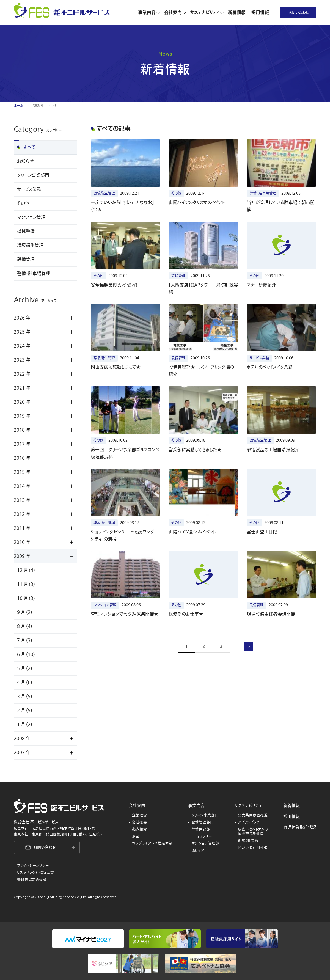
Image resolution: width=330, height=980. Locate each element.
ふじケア (198, 851)
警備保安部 (201, 830)
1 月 (25, 725)
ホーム (19, 106)
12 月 (26, 570)
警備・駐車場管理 (34, 274)
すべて (29, 147)
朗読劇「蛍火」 (249, 841)
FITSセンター (202, 837)
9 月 (25, 612)
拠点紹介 (139, 830)
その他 (23, 203)
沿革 (136, 837)
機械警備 (26, 232)
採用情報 (291, 817)
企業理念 (139, 816)
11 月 (26, 584)
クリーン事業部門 (33, 175)
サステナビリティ (248, 806)
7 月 (25, 640)
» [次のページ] (246, 646)
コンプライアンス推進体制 (152, 844)
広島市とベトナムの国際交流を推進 (253, 832)
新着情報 (291, 806)
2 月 (25, 711)
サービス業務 (29, 189)
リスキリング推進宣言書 (36, 873)
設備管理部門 (203, 822)
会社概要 (139, 822)
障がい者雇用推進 (253, 848)
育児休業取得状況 (300, 827)
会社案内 (137, 806)
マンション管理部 (205, 844)
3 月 (25, 697)
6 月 (26, 654)
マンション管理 (31, 218)
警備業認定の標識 (32, 880)
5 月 (25, 668)
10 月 (26, 598)
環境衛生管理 (30, 246)
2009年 (38, 106)
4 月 (25, 682)
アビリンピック (249, 822)
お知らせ (25, 161)
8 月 (25, 626)
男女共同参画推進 (253, 816)
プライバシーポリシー (33, 866)
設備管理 (26, 260)
